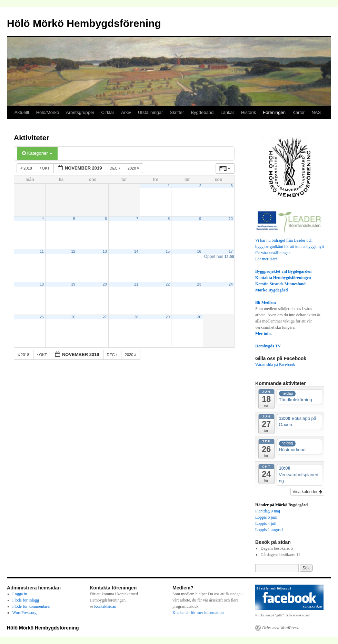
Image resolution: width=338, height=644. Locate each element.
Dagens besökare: (276, 548)
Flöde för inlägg (26, 600)
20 (105, 284)
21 (136, 284)
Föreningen (274, 112)
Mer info (263, 334)
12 (73, 251)
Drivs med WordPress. (281, 628)
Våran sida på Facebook (275, 365)
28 (136, 317)
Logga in (20, 594)
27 (105, 317)
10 (231, 219)
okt (45, 168)
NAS (316, 112)
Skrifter (177, 112)
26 (73, 317)
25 (42, 317)
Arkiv (126, 112)
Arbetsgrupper (80, 112)
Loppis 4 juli (266, 523)
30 (199, 317)
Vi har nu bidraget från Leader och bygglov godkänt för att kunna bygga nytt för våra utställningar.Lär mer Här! (290, 247)
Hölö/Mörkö (48, 112)
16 (199, 251)
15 (168, 251)
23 (199, 284)
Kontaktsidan (105, 606)
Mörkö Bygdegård (271, 290)
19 (73, 284)
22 (168, 284)
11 (42, 251)
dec (115, 168)
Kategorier (37, 153)
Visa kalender (307, 492)
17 (231, 251)
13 (105, 251)
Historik (248, 112)
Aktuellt (22, 112)
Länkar (227, 112)
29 (168, 317)
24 (231, 284)
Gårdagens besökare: (279, 555)
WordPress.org (24, 613)
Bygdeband (202, 112)
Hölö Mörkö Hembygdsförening (84, 23)
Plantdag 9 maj (268, 511)
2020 (134, 168)
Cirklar (108, 112)
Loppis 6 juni (266, 517)
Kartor (299, 112)
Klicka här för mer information (198, 613)
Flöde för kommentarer (32, 606)
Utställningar (150, 112)
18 (42, 284)
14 (136, 251)
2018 (27, 168)
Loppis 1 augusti (269, 530)
